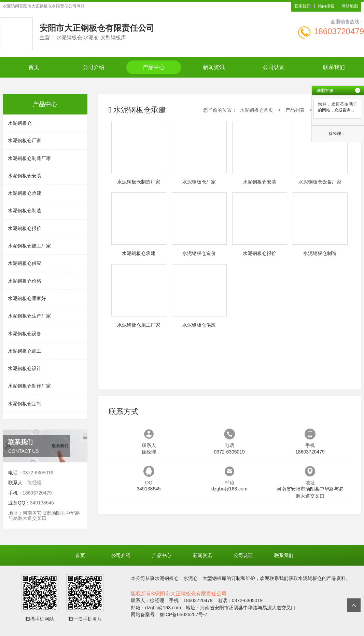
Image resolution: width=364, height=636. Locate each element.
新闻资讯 (214, 67)
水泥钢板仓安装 (25, 176)
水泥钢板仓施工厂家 (29, 246)
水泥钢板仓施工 (25, 351)
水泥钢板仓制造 (25, 211)
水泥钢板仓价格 (25, 281)
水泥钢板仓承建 (25, 193)
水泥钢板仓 (20, 123)
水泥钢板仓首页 (256, 110)
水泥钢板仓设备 (25, 334)
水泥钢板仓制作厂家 (29, 386)
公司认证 (274, 67)
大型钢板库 (214, 578)
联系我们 (303, 6)
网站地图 (350, 6)
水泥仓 (191, 578)
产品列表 (295, 110)
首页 (34, 67)
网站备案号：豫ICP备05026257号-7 (169, 614)
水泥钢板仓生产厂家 (29, 316)
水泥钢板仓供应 (25, 263)
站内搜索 (326, 6)
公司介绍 (94, 67)
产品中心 (154, 67)
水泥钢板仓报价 (25, 228)
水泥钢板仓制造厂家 (29, 158)
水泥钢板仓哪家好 (27, 298)
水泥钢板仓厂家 (25, 140)
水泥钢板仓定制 (25, 404)
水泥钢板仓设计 (25, 368)
